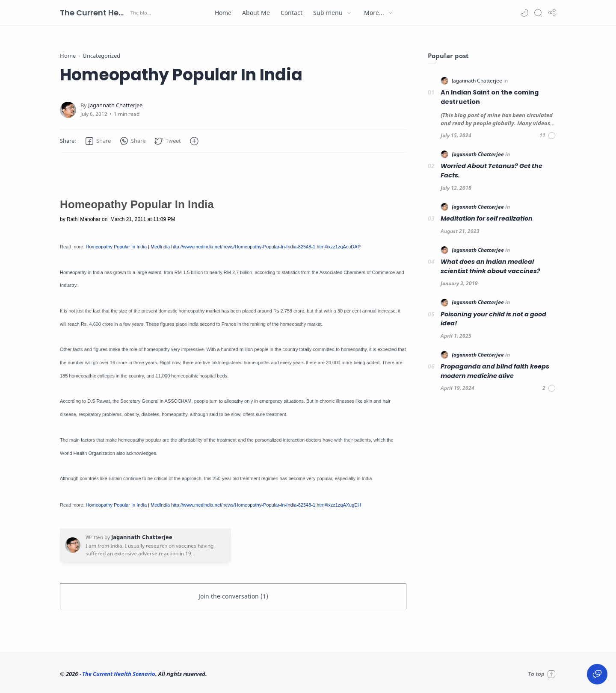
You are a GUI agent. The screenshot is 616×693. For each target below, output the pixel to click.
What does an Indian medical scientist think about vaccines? (490, 266)
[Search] (538, 13)
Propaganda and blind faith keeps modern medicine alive (495, 371)
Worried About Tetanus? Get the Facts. (492, 171)
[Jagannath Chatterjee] (115, 105)
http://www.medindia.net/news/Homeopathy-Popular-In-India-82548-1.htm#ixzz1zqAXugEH (266, 505)
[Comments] (548, 136)
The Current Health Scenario (94, 13)
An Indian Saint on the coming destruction (490, 97)
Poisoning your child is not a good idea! (493, 319)
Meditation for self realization (487, 218)
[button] (524, 13)
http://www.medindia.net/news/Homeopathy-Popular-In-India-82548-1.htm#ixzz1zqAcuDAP (266, 247)
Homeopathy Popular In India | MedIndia (128, 247)
